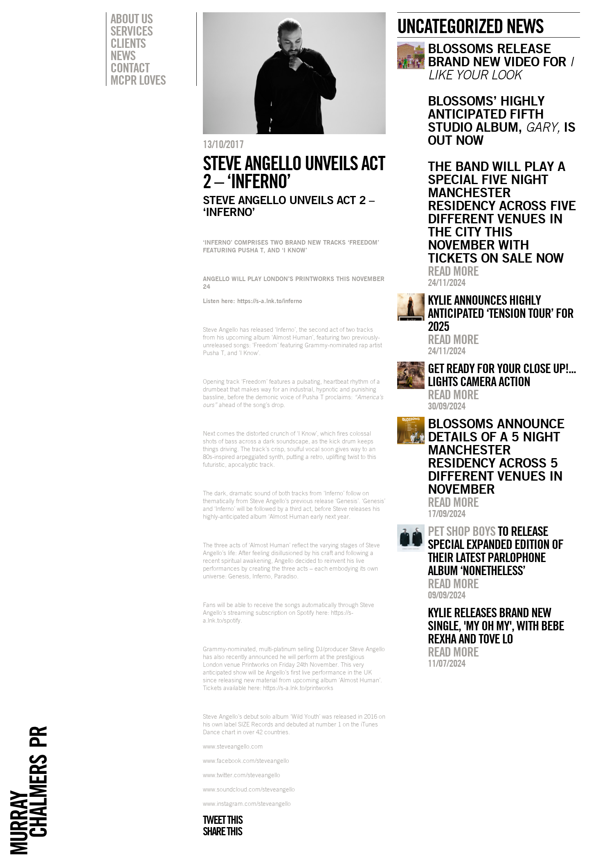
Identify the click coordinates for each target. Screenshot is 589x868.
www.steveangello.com (233, 746)
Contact (130, 67)
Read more (453, 271)
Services (132, 31)
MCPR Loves (138, 80)
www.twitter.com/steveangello (242, 775)
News (123, 55)
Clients (128, 43)
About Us (132, 18)
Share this (222, 831)
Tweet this (223, 820)
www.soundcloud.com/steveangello (249, 789)
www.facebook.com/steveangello (246, 761)
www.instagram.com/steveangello (247, 804)
